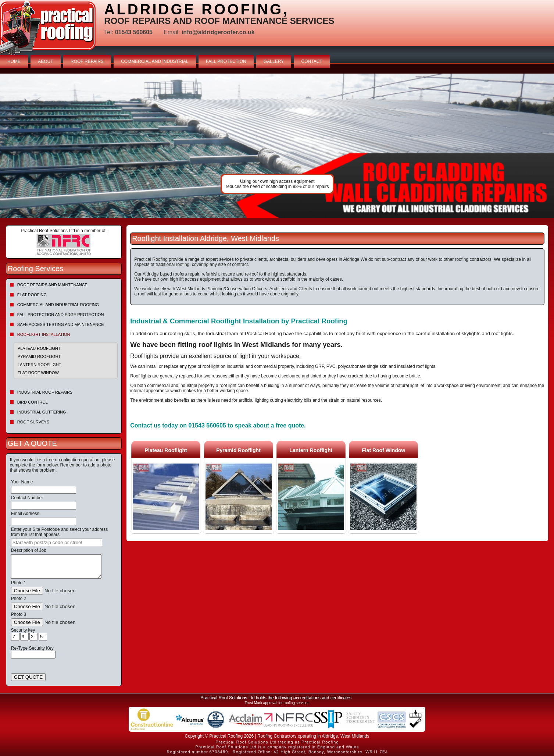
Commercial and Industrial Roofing (58, 305)
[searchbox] (57, 542)
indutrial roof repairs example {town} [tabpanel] (277, 146)
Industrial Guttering (42, 412)
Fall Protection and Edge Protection (61, 315)
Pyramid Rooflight (39, 356)
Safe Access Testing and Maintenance (61, 324)
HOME (14, 61)
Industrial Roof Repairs (45, 392)
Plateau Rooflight (39, 348)
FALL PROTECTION (226, 61)
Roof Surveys (33, 422)
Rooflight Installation (44, 334)
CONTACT (312, 61)
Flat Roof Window (38, 373)
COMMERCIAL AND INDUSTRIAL (155, 61)
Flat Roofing (32, 295)
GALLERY (274, 61)
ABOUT (45, 61)
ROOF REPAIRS (87, 61)
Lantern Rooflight (40, 365)
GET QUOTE (28, 677)
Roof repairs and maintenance (52, 285)
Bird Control (33, 402)
